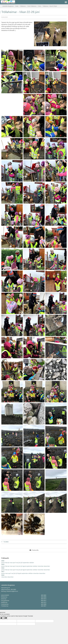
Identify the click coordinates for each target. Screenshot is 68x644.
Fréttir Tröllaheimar (32, 6)
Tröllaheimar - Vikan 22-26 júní (50, 6)
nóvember (41, 566)
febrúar (7, 563)
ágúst (24, 566)
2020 (3, 561)
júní (20, 563)
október (32, 563)
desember (47, 566)
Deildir (17, 6)
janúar (3, 563)
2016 (3, 575)
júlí (22, 563)
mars (11, 563)
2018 (3, 568)
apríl (14, 563)
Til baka (6, 542)
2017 (3, 572)
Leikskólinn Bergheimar (8, 6)
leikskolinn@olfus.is (12, 591)
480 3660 (13, 590)
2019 (3, 565)
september (26, 563)
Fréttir (40, 6)
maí (17, 563)
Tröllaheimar (23, 6)
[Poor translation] (5, 618)
